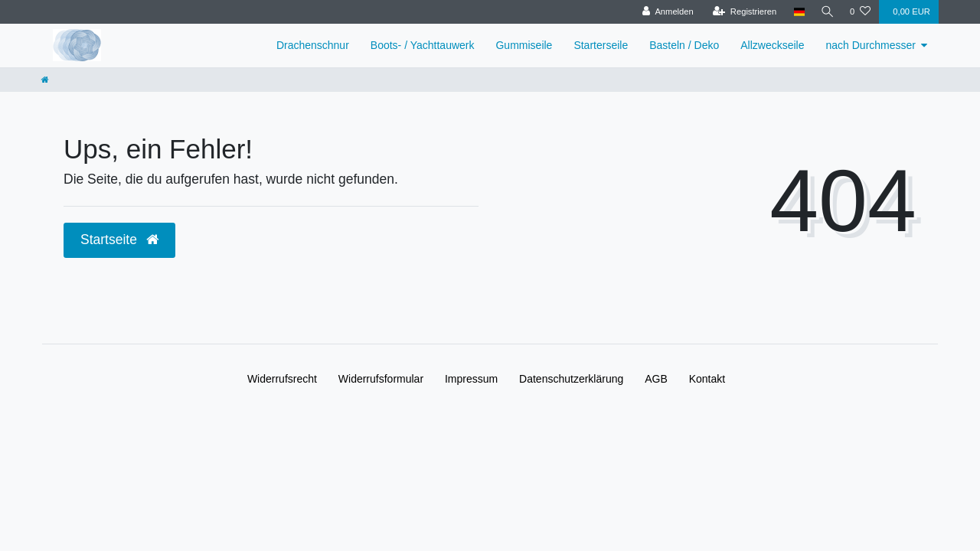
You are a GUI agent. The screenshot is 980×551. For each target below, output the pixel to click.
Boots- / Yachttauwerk (423, 45)
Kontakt (707, 379)
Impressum (471, 379)
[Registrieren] (742, 12)
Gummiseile (524, 45)
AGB (656, 379)
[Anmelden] (665, 12)
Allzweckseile (772, 45)
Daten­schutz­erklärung (571, 379)
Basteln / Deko (684, 45)
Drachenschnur (313, 45)
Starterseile (601, 45)
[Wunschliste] (860, 12)
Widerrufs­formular (381, 379)
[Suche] (826, 12)
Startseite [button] (119, 240)
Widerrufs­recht (282, 379)
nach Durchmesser (871, 45)
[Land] (797, 12)
